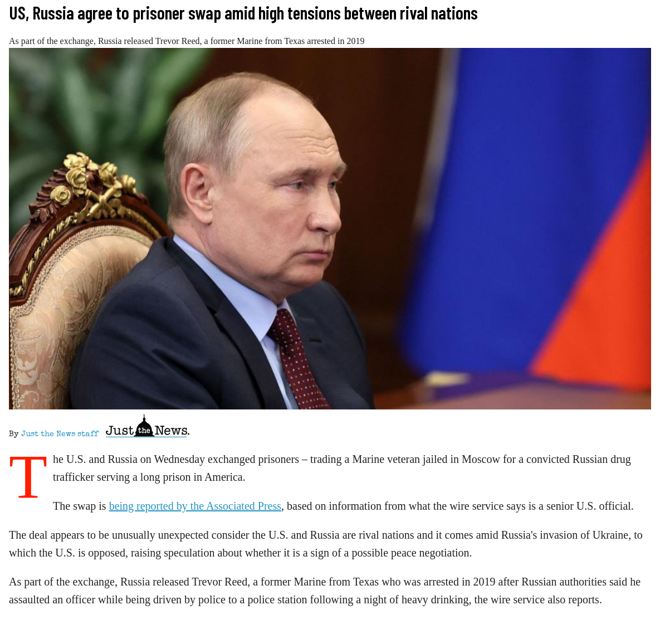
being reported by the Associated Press (195, 506)
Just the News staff (60, 435)
